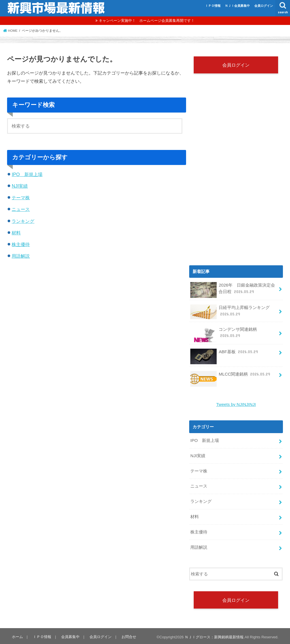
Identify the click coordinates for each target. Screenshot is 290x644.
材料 (16, 233)
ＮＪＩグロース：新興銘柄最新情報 (214, 635)
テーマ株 (21, 198)
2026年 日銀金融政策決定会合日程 (233, 290)
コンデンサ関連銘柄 (224, 334)
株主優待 (21, 244)
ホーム (17, 635)
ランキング (23, 221)
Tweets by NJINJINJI (236, 404)
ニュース (21, 209)
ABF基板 (224, 354)
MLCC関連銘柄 (230, 376)
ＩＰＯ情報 (213, 6)
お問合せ (127, 635)
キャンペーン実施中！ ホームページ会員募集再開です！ (147, 21)
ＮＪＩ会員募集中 (237, 6)
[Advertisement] (237, 212)
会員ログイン (264, 6)
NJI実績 (20, 186)
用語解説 (21, 256)
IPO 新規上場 (27, 174)
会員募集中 (70, 635)
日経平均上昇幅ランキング (230, 312)
